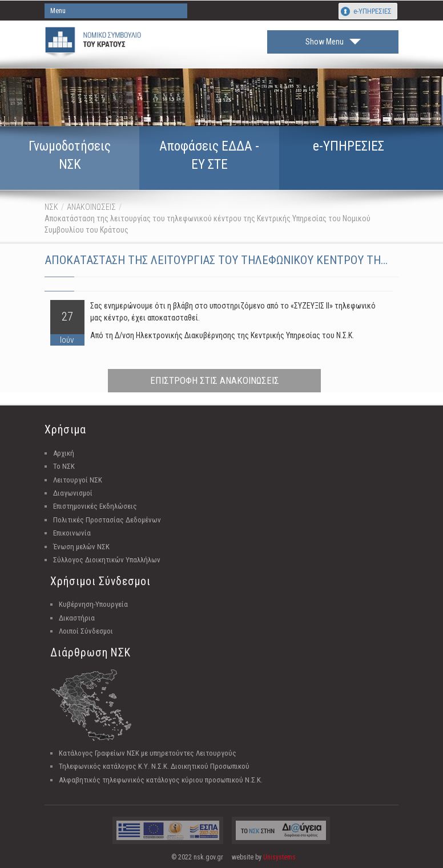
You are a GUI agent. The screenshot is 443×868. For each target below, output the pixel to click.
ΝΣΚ (51, 207)
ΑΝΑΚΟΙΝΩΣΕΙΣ (91, 207)
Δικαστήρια (77, 618)
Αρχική (64, 453)
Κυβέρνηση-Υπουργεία (93, 604)
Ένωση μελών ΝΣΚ (81, 547)
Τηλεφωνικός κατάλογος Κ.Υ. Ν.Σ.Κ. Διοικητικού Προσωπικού (154, 766)
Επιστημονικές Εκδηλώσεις (95, 506)
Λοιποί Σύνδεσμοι (86, 631)
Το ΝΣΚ (64, 466)
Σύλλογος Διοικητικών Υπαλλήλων (107, 560)
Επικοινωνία (72, 533)
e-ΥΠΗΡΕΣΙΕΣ (372, 11)
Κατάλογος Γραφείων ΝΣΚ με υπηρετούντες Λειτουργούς (148, 753)
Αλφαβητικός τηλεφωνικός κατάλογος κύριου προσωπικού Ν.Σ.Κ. (161, 780)
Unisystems (279, 857)
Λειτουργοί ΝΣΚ (78, 480)
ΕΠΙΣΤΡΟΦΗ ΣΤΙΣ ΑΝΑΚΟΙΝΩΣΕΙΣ (215, 380)
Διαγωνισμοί (73, 493)
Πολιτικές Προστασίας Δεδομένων (107, 520)
